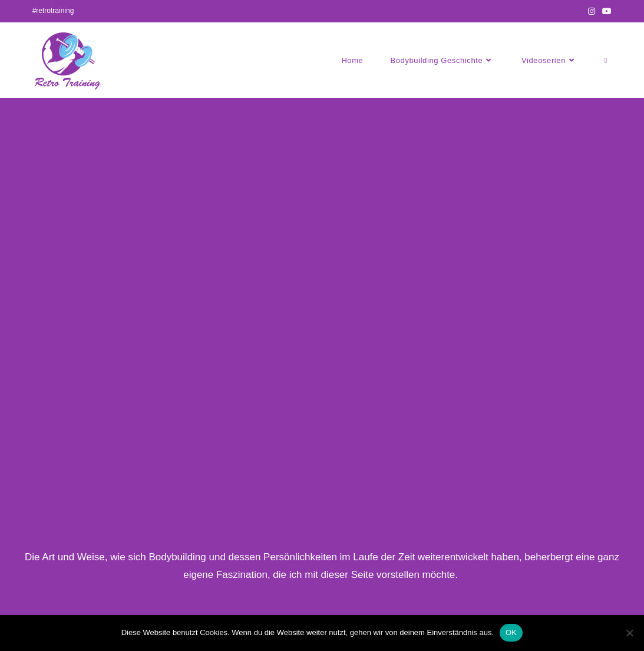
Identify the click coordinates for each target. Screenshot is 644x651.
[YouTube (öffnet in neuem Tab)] (605, 11)
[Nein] (629, 633)
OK (511, 632)
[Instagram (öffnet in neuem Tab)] (592, 11)
